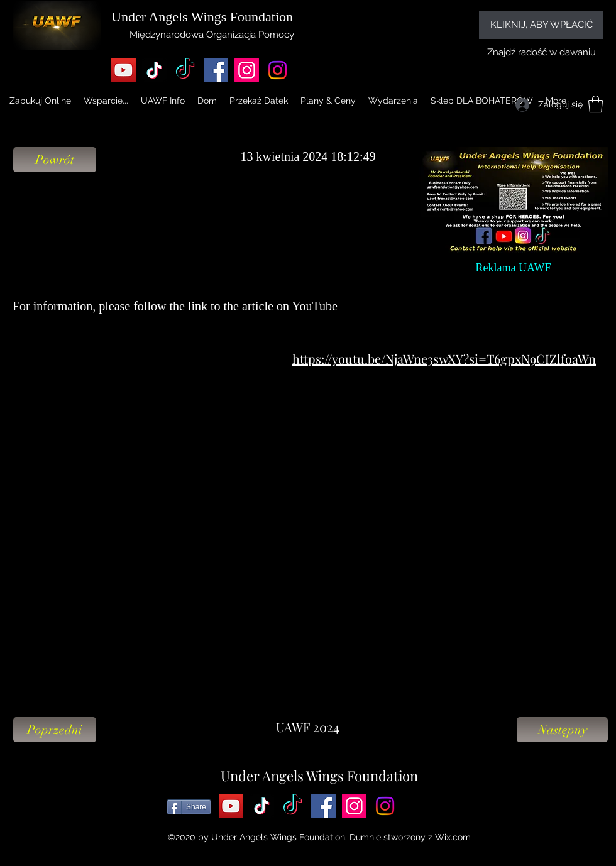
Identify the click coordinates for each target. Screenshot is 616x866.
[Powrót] (55, 160)
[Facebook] (216, 70)
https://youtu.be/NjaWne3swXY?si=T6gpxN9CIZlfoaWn (444, 359)
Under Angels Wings (169, 17)
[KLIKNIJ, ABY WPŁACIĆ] (541, 25)
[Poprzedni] (55, 730)
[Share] (189, 807)
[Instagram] (247, 70)
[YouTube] (124, 70)
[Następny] (562, 730)
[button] (163, 101)
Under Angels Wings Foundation (319, 776)
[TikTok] (154, 70)
